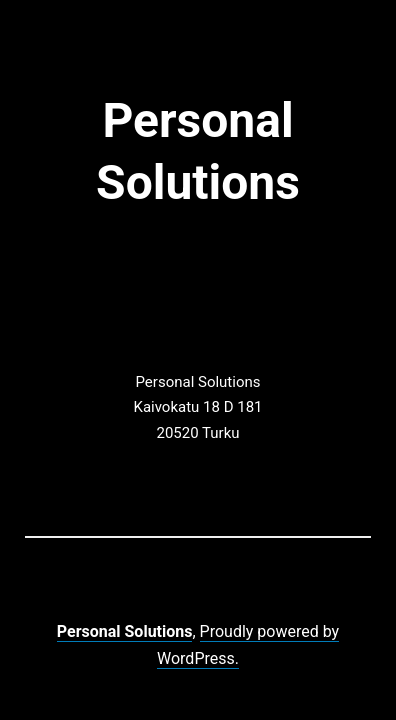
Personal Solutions (125, 631)
